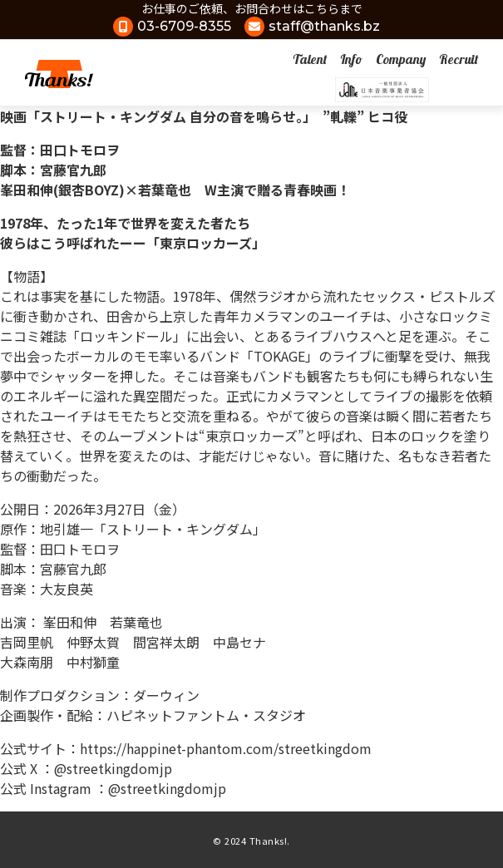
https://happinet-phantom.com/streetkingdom (226, 748)
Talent (310, 59)
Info (351, 59)
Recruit (459, 59)
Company (401, 59)
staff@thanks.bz (324, 26)
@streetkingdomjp (113, 768)
